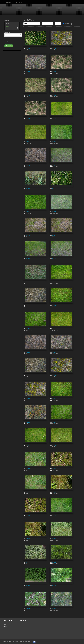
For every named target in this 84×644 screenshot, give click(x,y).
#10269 (28, 259)
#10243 (28, 539)
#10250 (54, 446)
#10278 (28, 165)
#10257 (28, 375)
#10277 (54, 165)
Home (5, 624)
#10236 (54, 609)
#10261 (28, 329)
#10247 (28, 492)
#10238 (54, 586)
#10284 (28, 142)
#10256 (54, 375)
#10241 (28, 562)
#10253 (28, 422)
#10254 (54, 399)
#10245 (28, 516)
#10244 (54, 516)
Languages (19, 2)
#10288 (28, 95)
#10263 (28, 305)
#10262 (54, 305)
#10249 (28, 469)
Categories (10, 2)
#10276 (28, 189)
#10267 (54, 259)
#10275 (54, 189)
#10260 (54, 329)
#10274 (28, 212)
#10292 (28, 72)
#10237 (28, 609)
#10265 (28, 282)
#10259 (28, 352)
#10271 (54, 235)
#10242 (54, 539)
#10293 (54, 49)
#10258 (54, 352)
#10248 (54, 469)
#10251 (28, 446)
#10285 (54, 119)
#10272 (28, 235)
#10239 (28, 586)
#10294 (28, 49)
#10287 (54, 95)
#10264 (54, 282)
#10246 (54, 492)
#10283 (54, 142)
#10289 (54, 72)
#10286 (28, 119)
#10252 (54, 422)
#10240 (54, 562)
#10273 (54, 212)
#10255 (28, 399)
